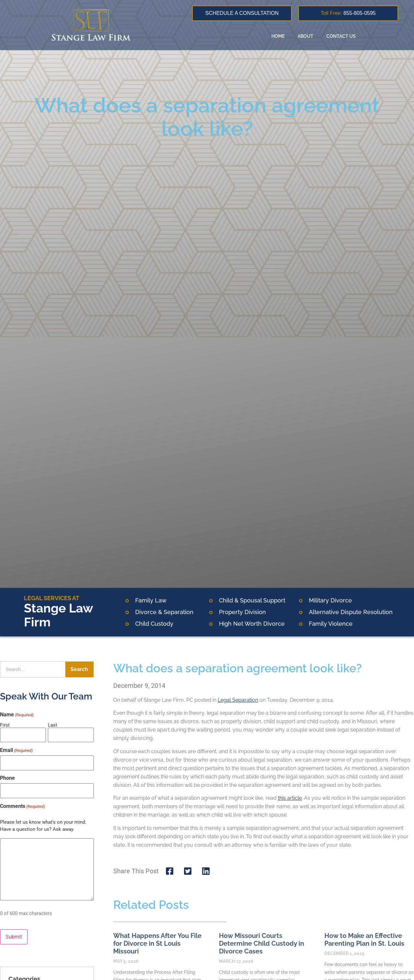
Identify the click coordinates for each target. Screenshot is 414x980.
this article (290, 798)
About (305, 36)
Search (79, 669)
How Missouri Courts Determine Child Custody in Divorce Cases (261, 943)
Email (16, 749)
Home (278, 36)
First (5, 725)
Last (53, 725)
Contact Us (341, 36)
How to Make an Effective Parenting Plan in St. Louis (364, 940)
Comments (22, 801)
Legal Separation (238, 700)
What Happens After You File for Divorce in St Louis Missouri (157, 943)
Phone (7, 775)
